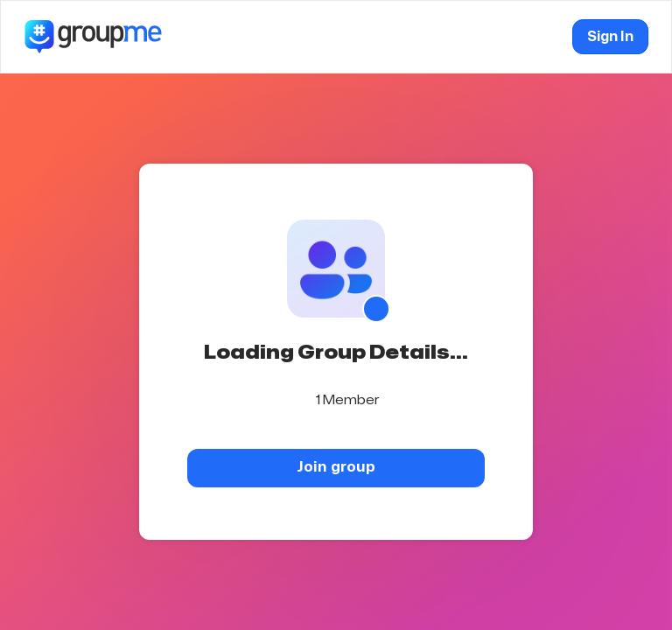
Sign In (610, 37)
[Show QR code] (376, 309)
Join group (336, 467)
